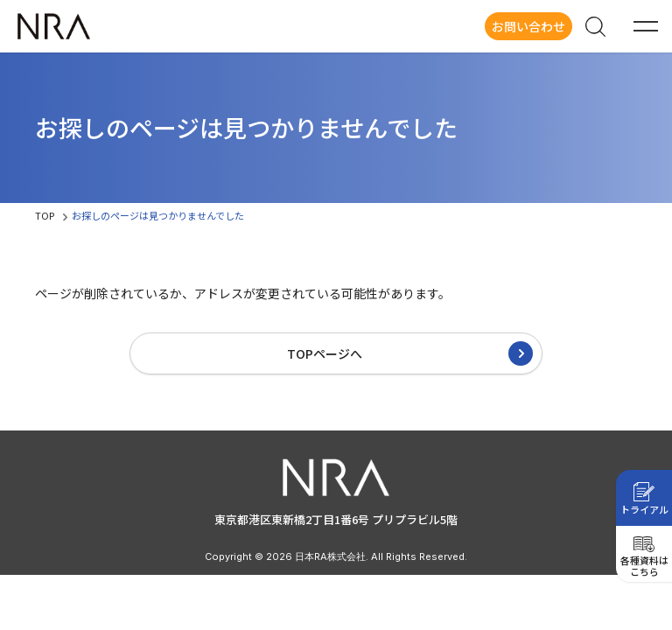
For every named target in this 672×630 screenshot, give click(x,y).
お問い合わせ (528, 26)
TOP (45, 215)
